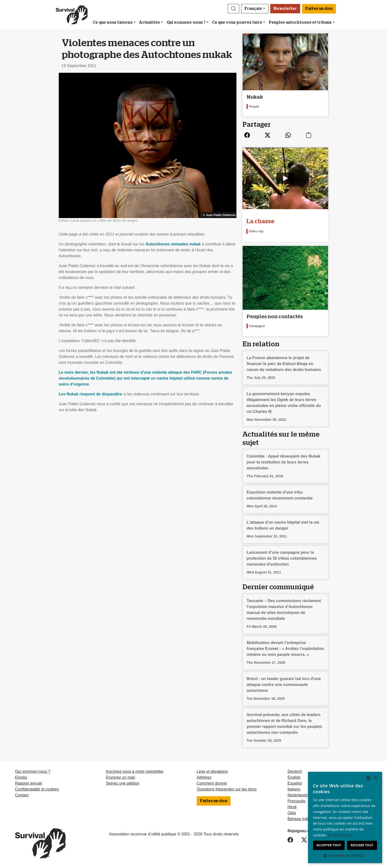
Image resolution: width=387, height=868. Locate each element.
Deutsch (295, 771)
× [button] (375, 778)
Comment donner (212, 783)
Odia (292, 813)
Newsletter (285, 9)
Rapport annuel (29, 783)
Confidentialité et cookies (37, 789)
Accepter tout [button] (329, 845)
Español (295, 783)
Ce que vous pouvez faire (237, 22)
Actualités (149, 22)
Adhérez (204, 777)
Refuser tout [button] (362, 845)
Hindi (292, 807)
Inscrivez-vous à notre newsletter (135, 771)
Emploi (21, 777)
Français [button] (253, 9)
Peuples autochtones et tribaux (300, 22)
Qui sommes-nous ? (186, 22)
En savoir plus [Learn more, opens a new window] (340, 835)
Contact (22, 795)
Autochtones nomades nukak (173, 244)
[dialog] (345, 817)
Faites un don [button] (319, 9)
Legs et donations (212, 771)
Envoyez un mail (120, 777)
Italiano (294, 789)
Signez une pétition (123, 783)
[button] (233, 9)
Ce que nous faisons (113, 22)
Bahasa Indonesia (303, 819)
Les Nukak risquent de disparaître (90, 394)
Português (297, 801)
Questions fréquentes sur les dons (227, 789)
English (294, 777)
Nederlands (298, 795)
